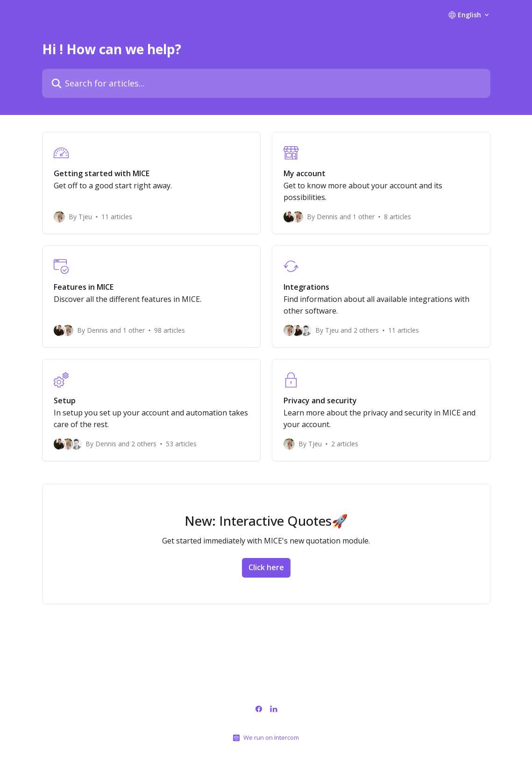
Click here (266, 567)
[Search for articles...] (266, 83)
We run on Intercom (271, 737)
